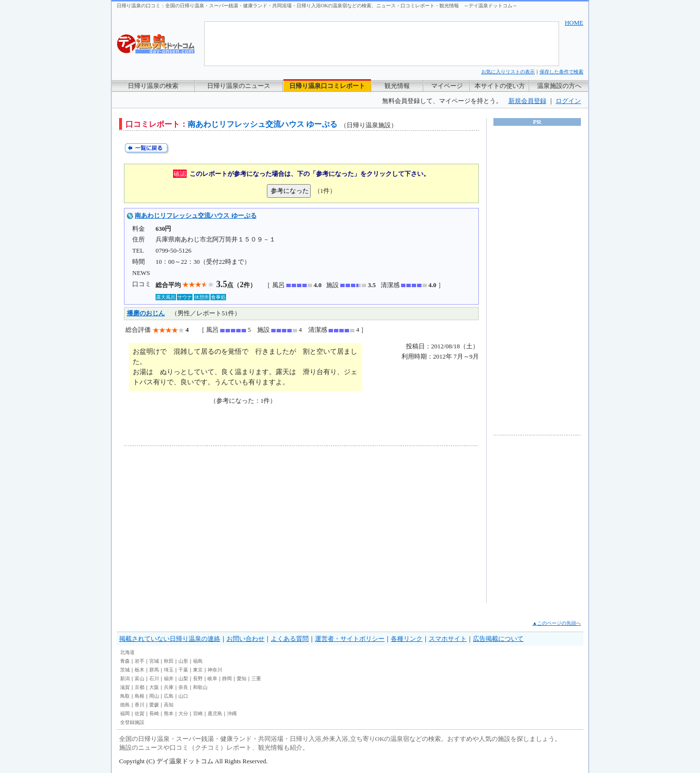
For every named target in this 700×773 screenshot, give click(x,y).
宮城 (154, 661)
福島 (198, 661)
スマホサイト (448, 639)
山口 (183, 696)
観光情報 (397, 86)
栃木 (140, 670)
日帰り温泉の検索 (153, 86)
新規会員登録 (527, 101)
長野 (198, 679)
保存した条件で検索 (561, 72)
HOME (574, 23)
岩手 (140, 661)
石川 (154, 679)
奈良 (183, 687)
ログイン (568, 101)
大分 (183, 713)
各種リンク (407, 639)
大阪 (154, 687)
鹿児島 (215, 713)
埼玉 (169, 670)
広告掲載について (498, 639)
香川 (140, 705)
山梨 (183, 679)
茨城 (125, 670)
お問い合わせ (245, 639)
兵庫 (169, 687)
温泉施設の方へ (559, 86)
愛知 (242, 679)
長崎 (154, 713)
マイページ (447, 86)
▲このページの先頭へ (557, 623)
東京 (198, 670)
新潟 (125, 679)
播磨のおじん (146, 313)
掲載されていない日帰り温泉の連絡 (170, 639)
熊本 (169, 713)
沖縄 (232, 713)
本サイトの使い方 (500, 86)
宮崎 (198, 713)
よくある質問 (290, 639)
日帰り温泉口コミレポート (327, 86)
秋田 (169, 661)
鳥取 (125, 696)
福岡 (125, 713)
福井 (169, 679)
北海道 (127, 652)
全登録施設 (132, 722)
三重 (256, 679)
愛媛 (154, 705)
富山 (140, 679)
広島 (169, 696)
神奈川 (215, 670)
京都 (140, 687)
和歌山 (200, 687)
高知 (169, 705)
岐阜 (212, 679)
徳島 (125, 705)
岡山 (154, 696)
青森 (125, 661)
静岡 (227, 679)
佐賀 (140, 713)
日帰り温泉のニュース (239, 86)
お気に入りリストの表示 (508, 72)
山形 (183, 661)
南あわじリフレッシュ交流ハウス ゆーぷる (195, 215)
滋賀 (125, 687)
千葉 (183, 670)
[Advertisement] (214, 524)
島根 (140, 696)
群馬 (154, 670)
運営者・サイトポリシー (350, 639)
